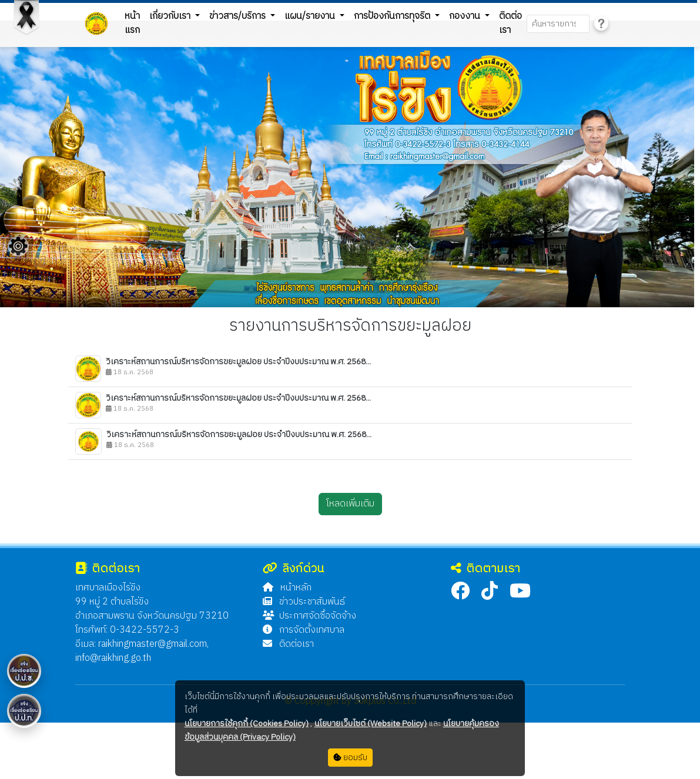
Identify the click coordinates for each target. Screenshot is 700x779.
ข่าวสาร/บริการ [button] (239, 16)
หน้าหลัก (287, 588)
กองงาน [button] (466, 16)
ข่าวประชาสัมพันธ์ (304, 602)
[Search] (558, 24)
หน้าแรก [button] (132, 23)
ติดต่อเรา (288, 644)
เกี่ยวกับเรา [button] (171, 16)
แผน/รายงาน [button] (311, 16)
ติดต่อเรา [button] (510, 23)
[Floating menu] (18, 246)
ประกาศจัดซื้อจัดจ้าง (309, 616)
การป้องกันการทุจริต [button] (393, 16)
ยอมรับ (350, 758)
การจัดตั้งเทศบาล (304, 630)
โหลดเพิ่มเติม (350, 504)
